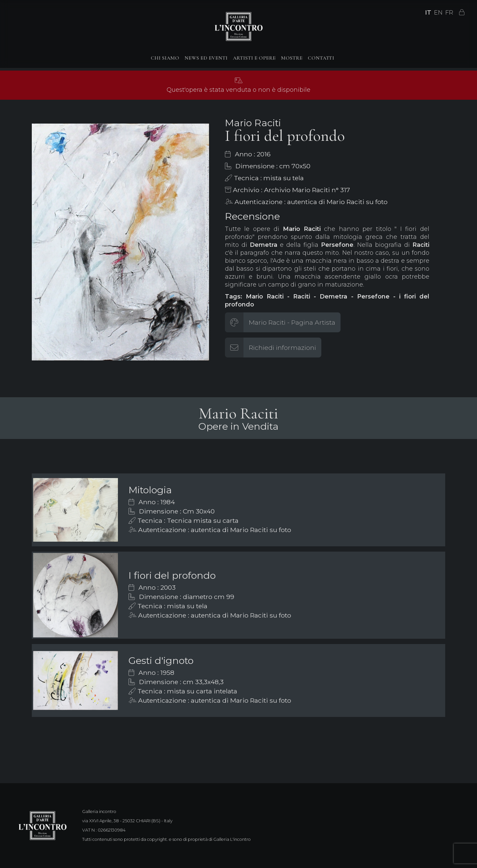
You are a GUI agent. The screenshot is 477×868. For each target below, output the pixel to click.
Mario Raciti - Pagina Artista (292, 322)
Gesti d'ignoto (161, 660)
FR (449, 13)
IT (428, 13)
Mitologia (150, 490)
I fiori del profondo (172, 575)
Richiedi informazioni (282, 348)
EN (438, 13)
